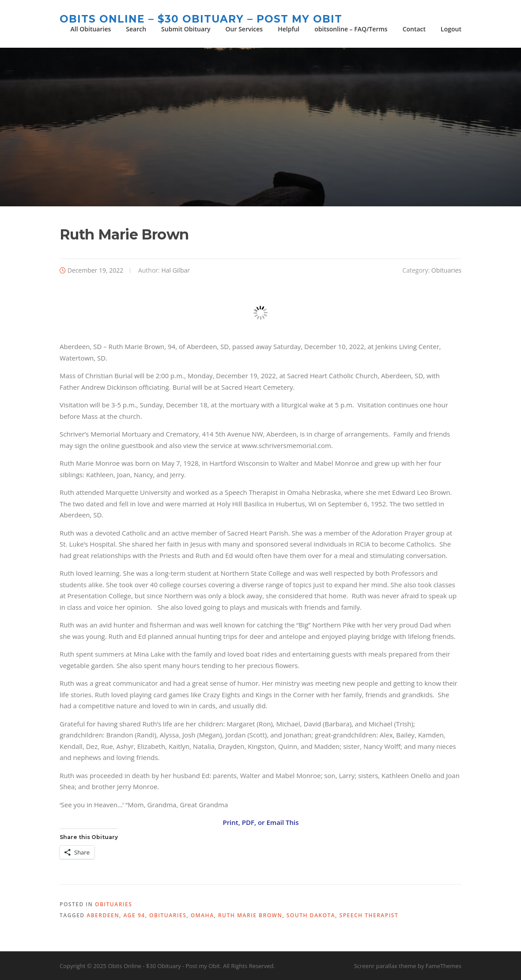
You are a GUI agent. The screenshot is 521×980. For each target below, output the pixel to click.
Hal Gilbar (176, 270)
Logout (451, 29)
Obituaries (446, 270)
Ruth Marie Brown (250, 915)
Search (136, 29)
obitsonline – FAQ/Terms (351, 29)
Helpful (289, 29)
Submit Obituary (186, 29)
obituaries (168, 915)
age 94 (134, 915)
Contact (414, 29)
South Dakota (311, 915)
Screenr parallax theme (385, 966)
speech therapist (369, 915)
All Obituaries (91, 29)
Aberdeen (103, 915)
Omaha (202, 915)
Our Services (244, 29)
